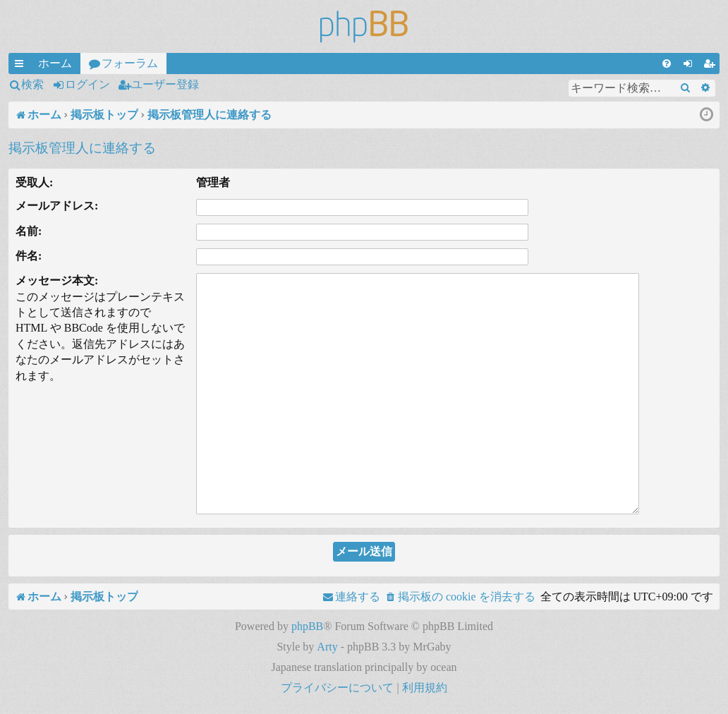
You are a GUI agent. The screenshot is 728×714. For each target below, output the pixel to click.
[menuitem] (667, 63)
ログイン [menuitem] (691, 66)
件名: (29, 256)
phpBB (307, 626)
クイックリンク (22, 66)
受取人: (34, 182)
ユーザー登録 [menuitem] (712, 66)
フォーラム (130, 63)
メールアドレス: (57, 206)
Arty (327, 647)
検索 (32, 84)
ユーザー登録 (165, 84)
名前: (29, 231)
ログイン (87, 84)
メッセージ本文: (57, 280)
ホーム (55, 63)
